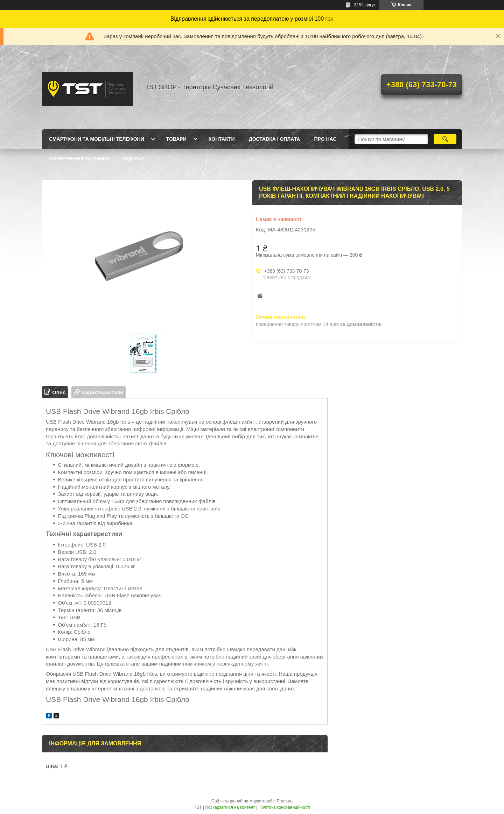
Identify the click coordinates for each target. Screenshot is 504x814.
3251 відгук (365, 5)
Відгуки (134, 159)
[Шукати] (445, 139)
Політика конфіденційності (284, 807)
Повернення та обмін (79, 159)
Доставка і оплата (275, 139)
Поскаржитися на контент (230, 807)
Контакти (222, 139)
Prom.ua (285, 801)
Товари (176, 139)
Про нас (325, 139)
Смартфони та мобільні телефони (97, 139)
